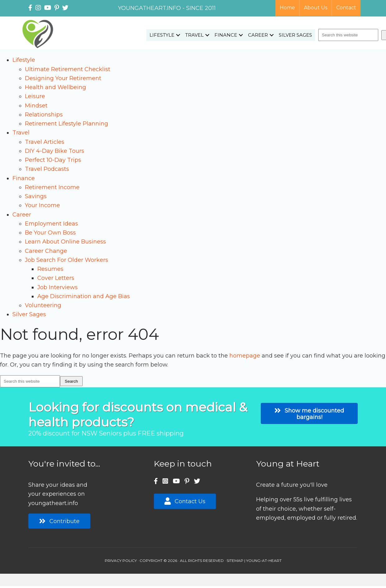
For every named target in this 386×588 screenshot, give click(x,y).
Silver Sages (295, 35)
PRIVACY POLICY (121, 561)
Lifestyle (162, 35)
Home (287, 8)
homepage (245, 356)
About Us (316, 8)
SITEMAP (235, 561)
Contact (346, 8)
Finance (226, 35)
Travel (194, 35)
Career (258, 35)
